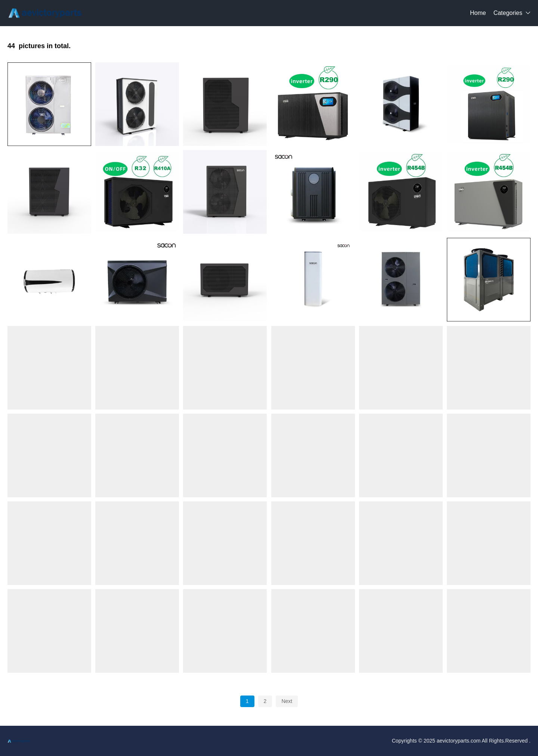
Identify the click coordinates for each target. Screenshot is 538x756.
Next (287, 701)
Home (478, 13)
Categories (508, 13)
